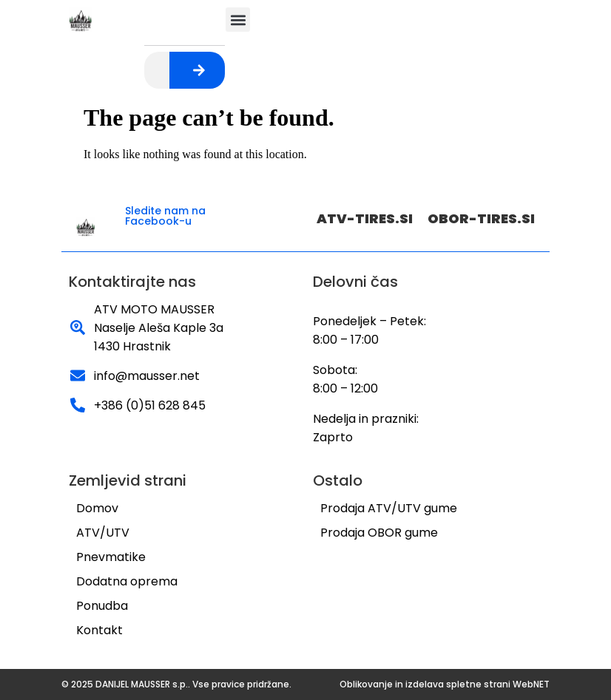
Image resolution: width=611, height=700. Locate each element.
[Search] (199, 70)
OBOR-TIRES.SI (481, 218)
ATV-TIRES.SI (365, 218)
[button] (238, 20)
